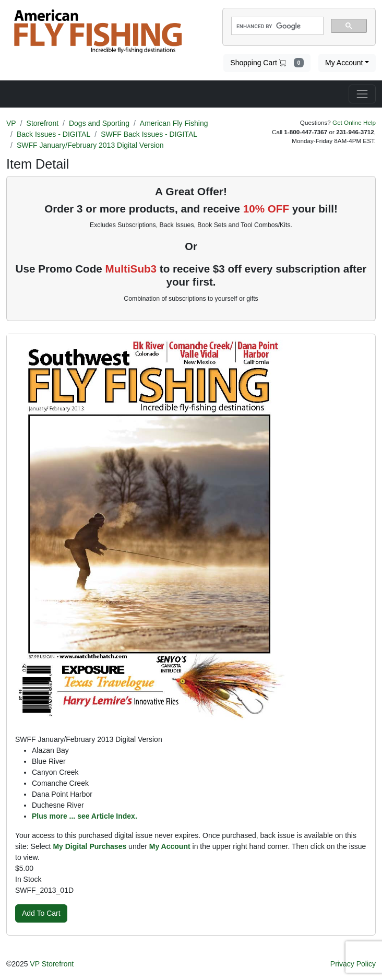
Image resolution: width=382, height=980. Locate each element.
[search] (276, 26)
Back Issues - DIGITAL (53, 134)
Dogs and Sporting (99, 123)
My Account (344, 63)
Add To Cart (41, 913)
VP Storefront (52, 964)
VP (11, 123)
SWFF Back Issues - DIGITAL (149, 134)
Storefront (43, 123)
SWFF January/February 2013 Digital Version (90, 145)
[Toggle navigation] (362, 94)
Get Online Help (354, 122)
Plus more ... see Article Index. (85, 816)
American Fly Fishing (174, 123)
